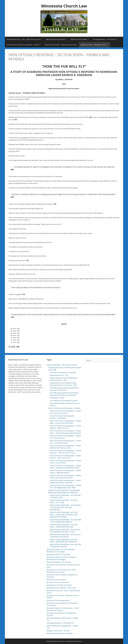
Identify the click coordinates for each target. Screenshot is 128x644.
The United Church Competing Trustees (64, 400)
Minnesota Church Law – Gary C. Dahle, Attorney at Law (25, 39)
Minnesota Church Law (64, 6)
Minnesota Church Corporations (58, 39)
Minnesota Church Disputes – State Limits (61, 588)
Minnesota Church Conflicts (81, 39)
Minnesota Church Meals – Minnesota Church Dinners (61, 45)
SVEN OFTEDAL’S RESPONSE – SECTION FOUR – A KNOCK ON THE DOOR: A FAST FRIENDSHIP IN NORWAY (64, 515)
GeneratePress (77, 641)
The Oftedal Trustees (57, 398)
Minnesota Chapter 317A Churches (59, 562)
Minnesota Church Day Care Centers (59, 585)
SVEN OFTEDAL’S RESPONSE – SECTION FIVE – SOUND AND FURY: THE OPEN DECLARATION (65, 507)
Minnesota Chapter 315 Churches (58, 554)
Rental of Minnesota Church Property (60, 633)
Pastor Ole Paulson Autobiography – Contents (64, 408)
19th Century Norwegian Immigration (63, 372)
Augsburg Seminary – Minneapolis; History (95, 45)
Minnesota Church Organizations (58, 600)
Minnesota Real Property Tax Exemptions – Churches (25, 45)
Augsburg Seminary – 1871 (59, 375)
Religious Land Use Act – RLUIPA (58, 631)
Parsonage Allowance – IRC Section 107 (105, 39)
